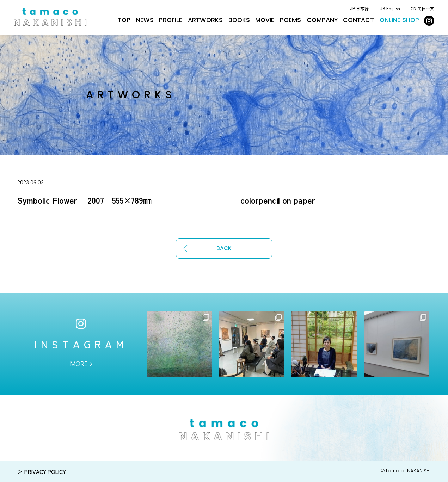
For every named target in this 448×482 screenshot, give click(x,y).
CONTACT (358, 20)
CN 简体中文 (422, 8)
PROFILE (171, 20)
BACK (224, 248)
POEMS (290, 20)
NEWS (145, 20)
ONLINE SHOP (399, 20)
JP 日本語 (359, 8)
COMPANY (322, 20)
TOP (124, 20)
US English (390, 8)
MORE (79, 364)
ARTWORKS (205, 20)
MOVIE (265, 20)
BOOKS (239, 20)
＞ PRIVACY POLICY (42, 472)
